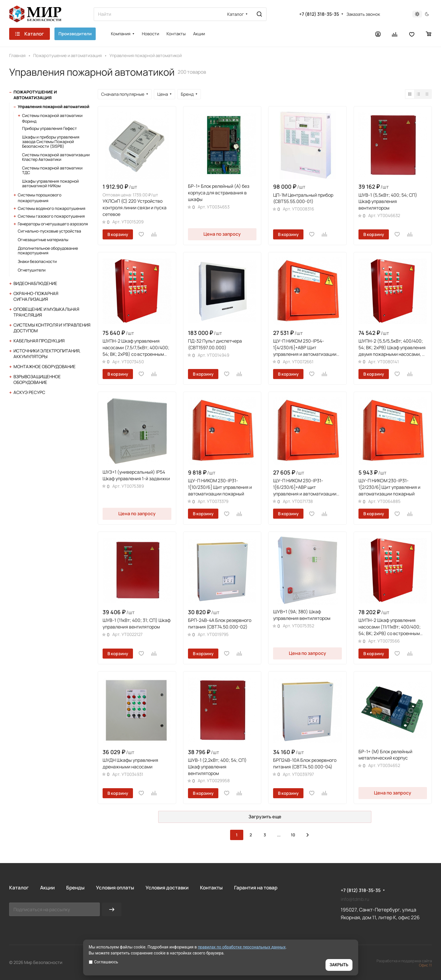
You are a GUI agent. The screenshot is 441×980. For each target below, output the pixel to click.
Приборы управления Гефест (49, 128)
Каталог (19, 888)
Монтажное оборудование (45, 367)
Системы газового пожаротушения (51, 216)
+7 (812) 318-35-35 (319, 14)
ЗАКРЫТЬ (339, 965)
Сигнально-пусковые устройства (49, 231)
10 (293, 835)
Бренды (75, 888)
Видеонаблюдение (35, 283)
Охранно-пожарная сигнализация (36, 296)
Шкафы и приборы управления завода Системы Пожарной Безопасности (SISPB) (51, 141)
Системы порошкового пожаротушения (40, 198)
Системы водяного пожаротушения (52, 208)
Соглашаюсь (104, 962)
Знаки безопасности (37, 261)
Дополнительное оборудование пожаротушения (48, 250)
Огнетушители (32, 270)
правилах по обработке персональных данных (242, 947)
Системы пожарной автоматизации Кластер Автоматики (56, 157)
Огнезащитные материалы (43, 240)
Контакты (211, 888)
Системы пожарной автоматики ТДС (52, 170)
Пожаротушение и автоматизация (35, 95)
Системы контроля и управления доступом (52, 328)
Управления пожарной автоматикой (54, 107)
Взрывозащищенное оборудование (37, 379)
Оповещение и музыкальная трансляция (46, 312)
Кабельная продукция (39, 341)
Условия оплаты (115, 888)
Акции (47, 888)
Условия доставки (167, 888)
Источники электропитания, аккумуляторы (47, 354)
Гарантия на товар (256, 888)
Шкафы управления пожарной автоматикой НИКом (50, 183)
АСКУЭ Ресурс (29, 392)
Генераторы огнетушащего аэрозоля (53, 224)
